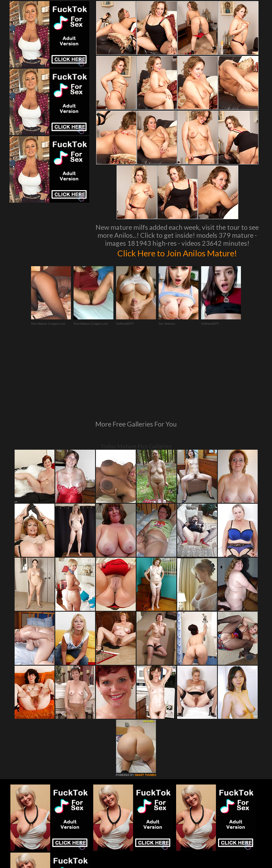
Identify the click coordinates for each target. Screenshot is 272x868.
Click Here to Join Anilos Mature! (177, 253)
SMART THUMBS (145, 702)
